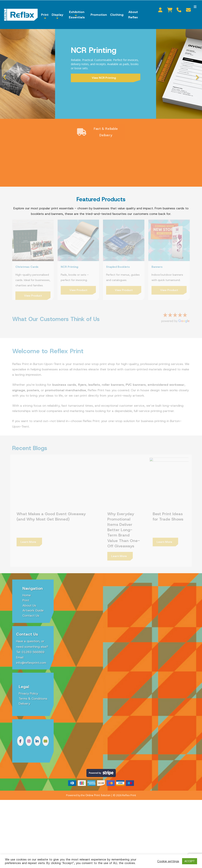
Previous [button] (5, 77)
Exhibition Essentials (77, 15)
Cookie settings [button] (168, 861)
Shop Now (48, 76)
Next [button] (197, 77)
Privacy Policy (28, 682)
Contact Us (31, 604)
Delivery (24, 692)
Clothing (117, 15)
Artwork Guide (33, 599)
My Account (161, 10)
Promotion (99, 15)
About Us (29, 594)
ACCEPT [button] (190, 861)
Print (45, 15)
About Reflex (133, 15)
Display (57, 15)
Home (27, 583)
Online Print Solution (98, 783)
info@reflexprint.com (31, 651)
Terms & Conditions (33, 687)
